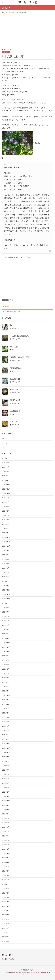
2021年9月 (6, 709)
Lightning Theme (26, 973)
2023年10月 (6, 599)
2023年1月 (6, 638)
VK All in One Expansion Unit (40, 973)
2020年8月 (6, 766)
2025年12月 (6, 485)
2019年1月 (6, 849)
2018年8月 (6, 871)
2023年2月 (6, 634)
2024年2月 (6, 581)
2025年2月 (6, 529)
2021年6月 (6, 722)
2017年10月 (6, 915)
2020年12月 (6, 748)
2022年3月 (6, 682)
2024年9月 (6, 550)
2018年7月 (6, 875)
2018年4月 (6, 889)
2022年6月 (6, 669)
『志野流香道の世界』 (20, 336)
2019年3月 (6, 840)
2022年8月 (6, 660)
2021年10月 (6, 704)
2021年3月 (6, 735)
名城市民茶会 (16, 368)
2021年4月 (6, 730)
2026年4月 (6, 467)
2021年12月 (6, 695)
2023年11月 (6, 594)
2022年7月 (6, 665)
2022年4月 (6, 678)
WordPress (15, 973)
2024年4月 (6, 572)
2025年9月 (6, 498)
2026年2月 (6, 476)
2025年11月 (6, 489)
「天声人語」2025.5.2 (13, 311)
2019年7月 (6, 823)
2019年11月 (6, 805)
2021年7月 (6, 717)
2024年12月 (6, 537)
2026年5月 (6, 463)
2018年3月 (6, 893)
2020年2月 (6, 792)
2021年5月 (6, 726)
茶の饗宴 (14, 347)
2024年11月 (6, 542)
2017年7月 (6, 928)
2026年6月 (6, 458)
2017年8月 (6, 924)
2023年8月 (6, 608)
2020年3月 (6, 788)
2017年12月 (6, 906)
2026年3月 (6, 471)
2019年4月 (6, 836)
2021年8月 (6, 713)
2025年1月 (6, 533)
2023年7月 (6, 612)
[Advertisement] (27, 31)
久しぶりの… (16, 422)
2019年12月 (6, 801)
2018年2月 (6, 897)
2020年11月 (6, 752)
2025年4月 (6, 520)
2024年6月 (6, 564)
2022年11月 (6, 647)
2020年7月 (6, 770)
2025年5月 (6, 515)
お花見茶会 (15, 379)
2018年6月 (6, 880)
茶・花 (5, 443)
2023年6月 (6, 616)
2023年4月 (6, 625)
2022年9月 (6, 656)
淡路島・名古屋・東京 (20, 357)
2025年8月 (6, 502)
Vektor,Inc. (24, 975)
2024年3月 (6, 577)
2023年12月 (6, 590)
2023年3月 (6, 630)
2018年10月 (6, 862)
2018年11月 (6, 858)
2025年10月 (6, 493)
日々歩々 (6, 52)
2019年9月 (6, 814)
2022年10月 (6, 652)
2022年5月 (6, 673)
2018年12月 (6, 853)
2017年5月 (6, 937)
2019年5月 (6, 831)
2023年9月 (6, 603)
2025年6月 (6, 511)
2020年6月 (6, 774)
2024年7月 (6, 559)
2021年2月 (6, 739)
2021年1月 (6, 744)
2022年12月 (6, 643)
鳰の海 (7, 307)
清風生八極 (15, 400)
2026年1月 (6, 480)
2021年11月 (6, 700)
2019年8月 (6, 818)
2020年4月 (6, 783)
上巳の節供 (15, 411)
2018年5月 (6, 884)
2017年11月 (6, 911)
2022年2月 (6, 687)
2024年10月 (6, 546)
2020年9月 (6, 761)
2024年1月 (6, 586)
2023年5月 (6, 621)
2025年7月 (6, 507)
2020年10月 (6, 757)
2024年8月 (6, 555)
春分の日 (14, 389)
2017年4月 (6, 941)
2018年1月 (6, 902)
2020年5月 (6, 779)
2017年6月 (6, 933)
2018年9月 (6, 867)
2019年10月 (6, 810)
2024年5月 (6, 568)
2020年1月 (6, 796)
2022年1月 (6, 691)
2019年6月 (6, 827)
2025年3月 (6, 524)
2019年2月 (6, 845)
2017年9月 (6, 919)
